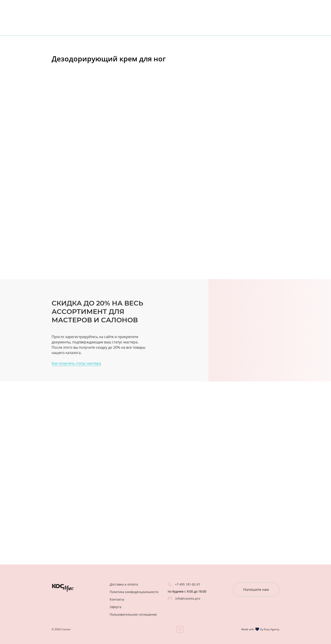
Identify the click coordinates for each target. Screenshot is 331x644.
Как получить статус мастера (76, 363)
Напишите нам (256, 590)
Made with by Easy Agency (260, 629)
